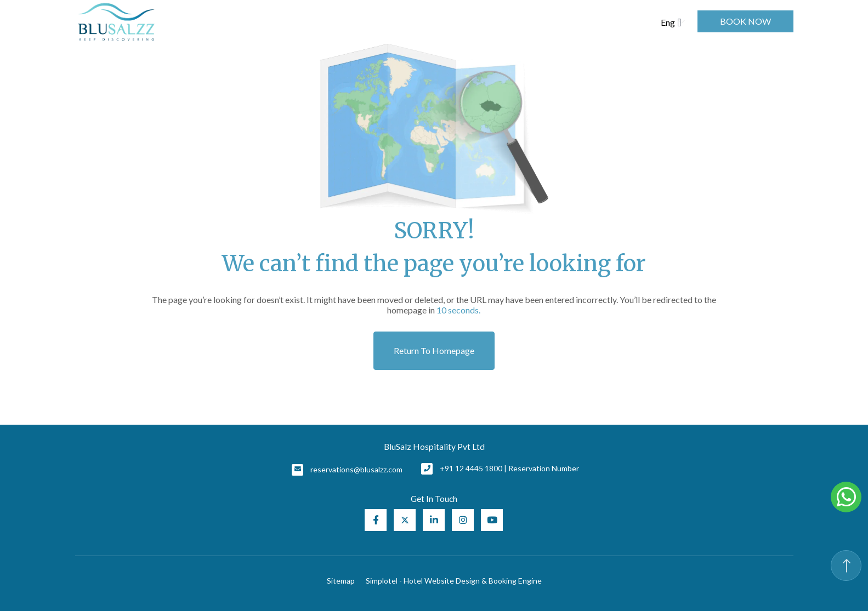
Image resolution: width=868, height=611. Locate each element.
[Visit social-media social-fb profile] (376, 520)
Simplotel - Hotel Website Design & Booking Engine (454, 581)
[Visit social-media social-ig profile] (463, 520)
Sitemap (341, 581)
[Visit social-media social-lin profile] (434, 520)
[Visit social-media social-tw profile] (405, 520)
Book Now (745, 21)
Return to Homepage (434, 350)
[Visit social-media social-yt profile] (492, 520)
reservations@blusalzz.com (356, 469)
